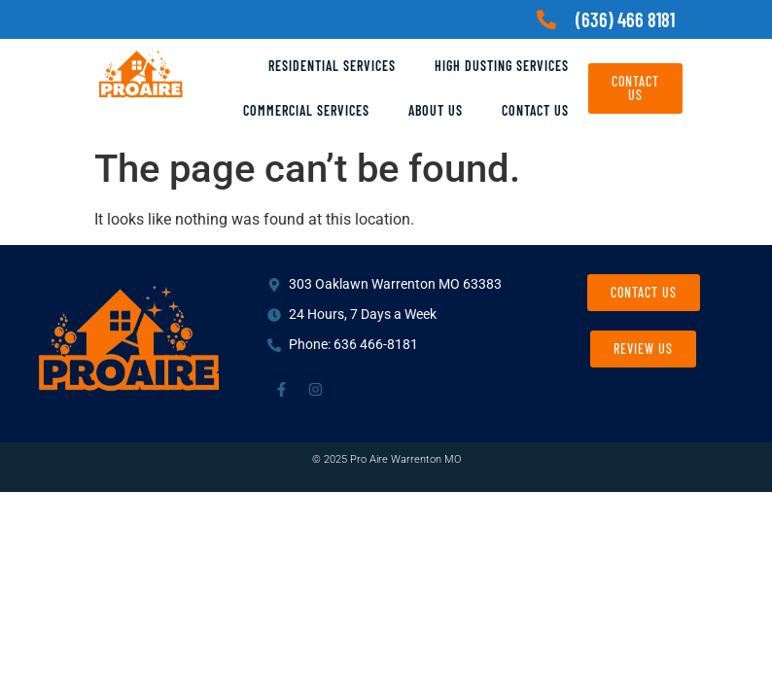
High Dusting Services (502, 66)
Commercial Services (306, 110)
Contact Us (535, 110)
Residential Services (332, 66)
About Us (436, 110)
